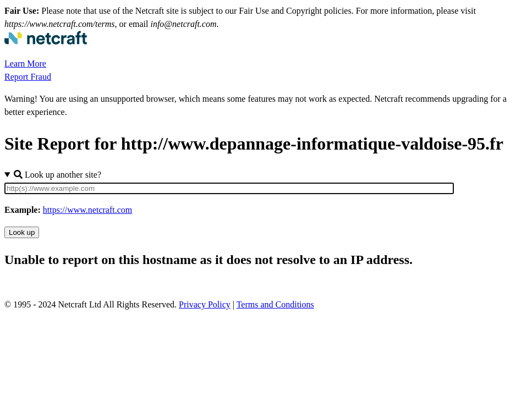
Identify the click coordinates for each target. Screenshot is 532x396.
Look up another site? (57, 175)
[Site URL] (229, 188)
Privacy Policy (205, 304)
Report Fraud (28, 77)
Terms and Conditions (275, 304)
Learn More (25, 64)
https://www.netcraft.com (87, 210)
